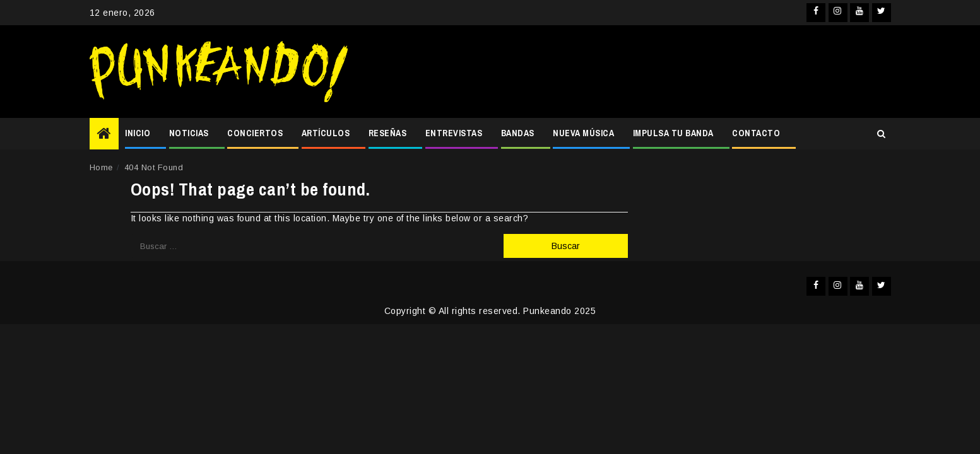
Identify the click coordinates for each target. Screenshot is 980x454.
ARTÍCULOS (326, 133)
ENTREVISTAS (454, 133)
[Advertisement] (625, 72)
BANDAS (518, 133)
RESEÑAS (388, 133)
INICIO (138, 133)
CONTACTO (756, 133)
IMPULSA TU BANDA (673, 133)
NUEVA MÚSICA (583, 133)
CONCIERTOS (255, 133)
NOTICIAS (189, 133)
